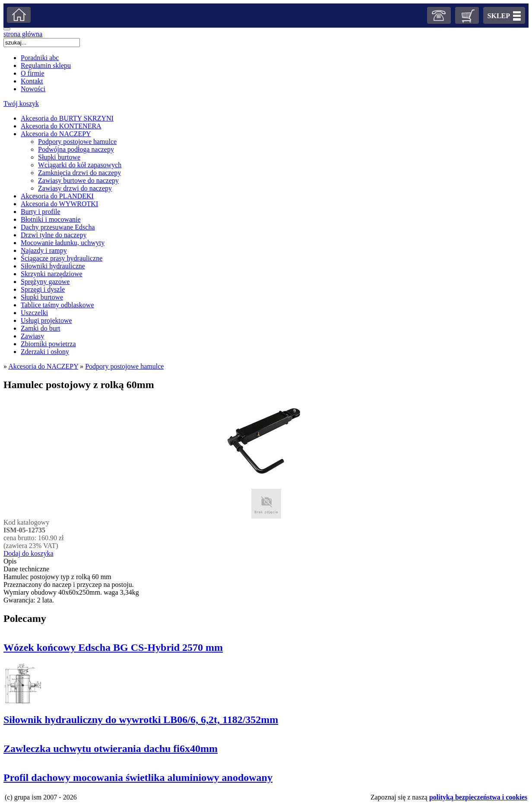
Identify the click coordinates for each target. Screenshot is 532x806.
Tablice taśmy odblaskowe (57, 305)
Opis (10, 561)
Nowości (33, 89)
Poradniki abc (40, 58)
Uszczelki (34, 313)
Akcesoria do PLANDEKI (57, 196)
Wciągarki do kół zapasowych (80, 165)
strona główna (23, 34)
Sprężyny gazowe (45, 282)
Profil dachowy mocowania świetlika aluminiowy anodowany (138, 777)
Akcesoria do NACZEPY (56, 134)
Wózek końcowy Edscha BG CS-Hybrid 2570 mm (113, 647)
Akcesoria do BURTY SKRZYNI (67, 118)
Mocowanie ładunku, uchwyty (63, 243)
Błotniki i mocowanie (51, 219)
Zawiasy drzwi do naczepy (75, 188)
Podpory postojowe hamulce (77, 142)
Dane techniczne (26, 569)
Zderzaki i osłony (45, 352)
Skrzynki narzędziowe (52, 274)
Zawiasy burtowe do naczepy (78, 180)
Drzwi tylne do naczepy (54, 235)
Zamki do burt (41, 328)
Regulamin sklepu (46, 65)
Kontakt (32, 81)
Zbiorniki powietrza (48, 344)
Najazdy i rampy (44, 250)
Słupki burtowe (59, 157)
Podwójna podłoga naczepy (76, 149)
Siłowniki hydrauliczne (53, 266)
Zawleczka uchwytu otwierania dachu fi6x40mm (111, 749)
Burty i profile (41, 212)
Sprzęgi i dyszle (43, 289)
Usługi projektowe (46, 320)
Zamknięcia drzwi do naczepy (79, 173)
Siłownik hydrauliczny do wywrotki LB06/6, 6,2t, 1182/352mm (141, 720)
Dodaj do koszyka (28, 553)
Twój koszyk (21, 104)
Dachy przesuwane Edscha (58, 227)
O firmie (33, 73)
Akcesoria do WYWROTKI (59, 204)
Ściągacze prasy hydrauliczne (62, 258)
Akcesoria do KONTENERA (61, 126)
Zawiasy (32, 336)
